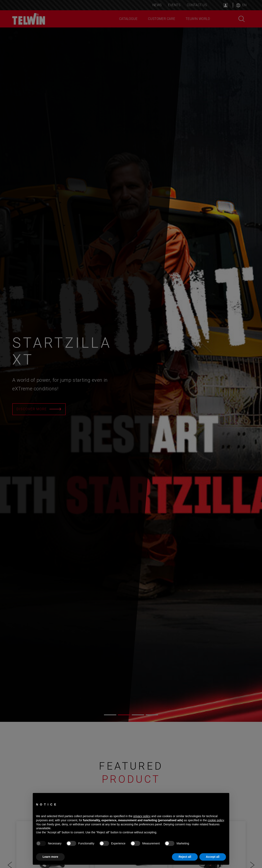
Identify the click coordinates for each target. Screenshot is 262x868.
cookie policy (216, 820)
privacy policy (142, 816)
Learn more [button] (50, 857)
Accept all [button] (213, 857)
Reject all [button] (185, 857)
